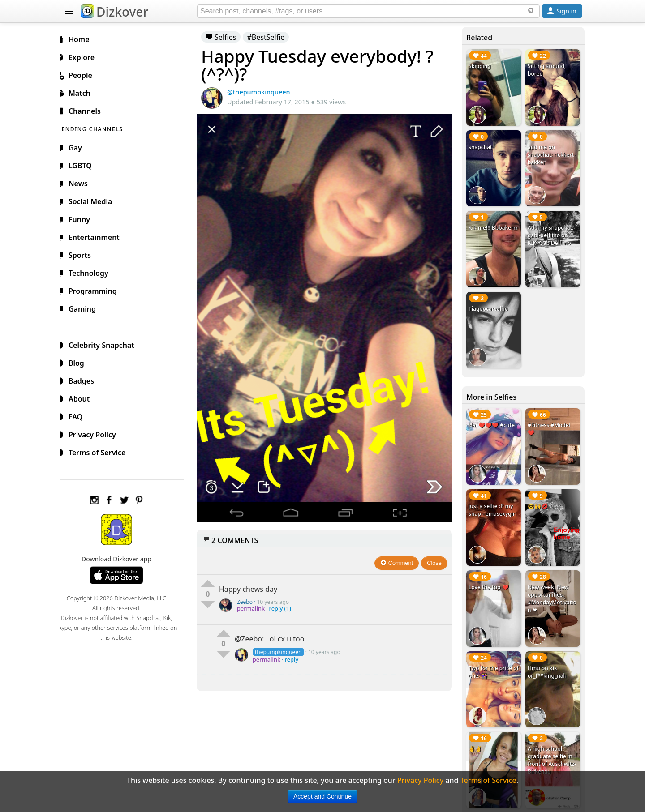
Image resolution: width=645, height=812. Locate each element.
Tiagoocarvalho (490, 304)
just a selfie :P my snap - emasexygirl (495, 502)
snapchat (483, 145)
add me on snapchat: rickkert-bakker (553, 153)
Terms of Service (101, 451)
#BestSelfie (273, 37)
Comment (399, 555)
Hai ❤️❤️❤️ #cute (494, 419)
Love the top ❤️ (491, 577)
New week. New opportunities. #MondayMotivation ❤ (553, 589)
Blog (81, 362)
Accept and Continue (322, 796)
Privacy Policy (97, 433)
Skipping (482, 66)
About (84, 397)
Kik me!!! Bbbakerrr (484, 228)
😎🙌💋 (539, 498)
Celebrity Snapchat (106, 344)
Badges (86, 380)
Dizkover (114, 12)
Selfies (228, 37)
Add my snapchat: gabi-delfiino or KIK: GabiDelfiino (552, 232)
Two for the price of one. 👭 (492, 661)
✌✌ (477, 736)
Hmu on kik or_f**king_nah (548, 661)
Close (437, 555)
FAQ (80, 415)
